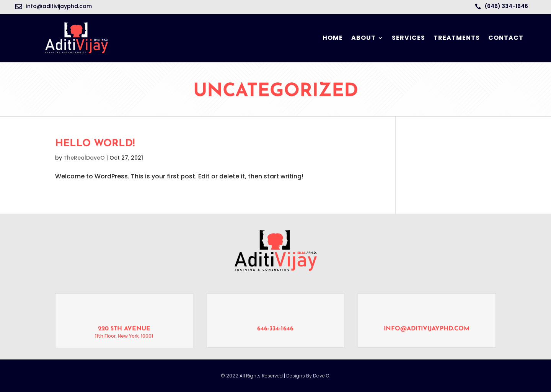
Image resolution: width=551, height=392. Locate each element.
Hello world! (95, 144)
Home (333, 38)
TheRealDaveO (84, 158)
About (364, 38)
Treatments (457, 38)
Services (408, 38)
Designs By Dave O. (308, 376)
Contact (506, 38)
